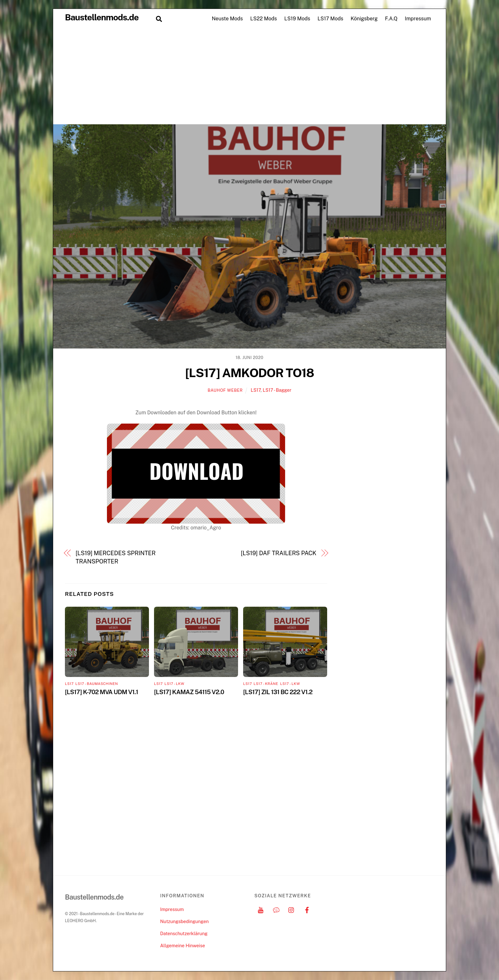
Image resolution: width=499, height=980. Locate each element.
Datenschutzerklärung (184, 933)
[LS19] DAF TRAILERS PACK (279, 553)
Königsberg (364, 19)
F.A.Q (391, 19)
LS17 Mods (330, 19)
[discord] (276, 909)
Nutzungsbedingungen (184, 921)
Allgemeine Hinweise (183, 945)
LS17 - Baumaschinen (97, 684)
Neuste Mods (227, 19)
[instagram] (292, 909)
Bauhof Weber (225, 390)
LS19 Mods (297, 19)
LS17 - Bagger (277, 390)
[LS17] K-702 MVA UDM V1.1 (102, 692)
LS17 (256, 390)
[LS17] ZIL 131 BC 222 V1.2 (278, 692)
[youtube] (261, 909)
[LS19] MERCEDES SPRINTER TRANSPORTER (116, 557)
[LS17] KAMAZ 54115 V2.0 (189, 692)
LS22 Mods (264, 19)
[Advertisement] (250, 76)
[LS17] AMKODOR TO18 (250, 373)
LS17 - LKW (174, 684)
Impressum (418, 19)
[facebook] (307, 909)
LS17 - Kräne (266, 684)
